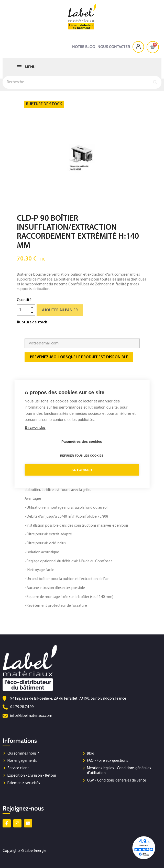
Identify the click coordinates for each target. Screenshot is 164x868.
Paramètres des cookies (82, 442)
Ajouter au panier (60, 310)
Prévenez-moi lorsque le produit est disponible (79, 357)
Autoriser (82, 470)
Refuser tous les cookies (82, 456)
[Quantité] (23, 310)
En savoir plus (35, 427)
